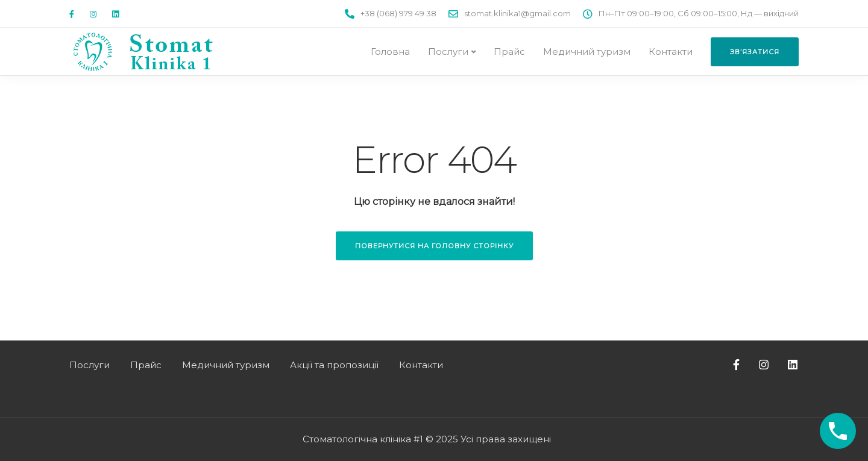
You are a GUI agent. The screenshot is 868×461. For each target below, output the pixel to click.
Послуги (448, 52)
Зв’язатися (755, 52)
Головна (390, 52)
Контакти (671, 52)
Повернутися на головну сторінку (434, 246)
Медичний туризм (587, 52)
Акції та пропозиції (334, 365)
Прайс (509, 52)
